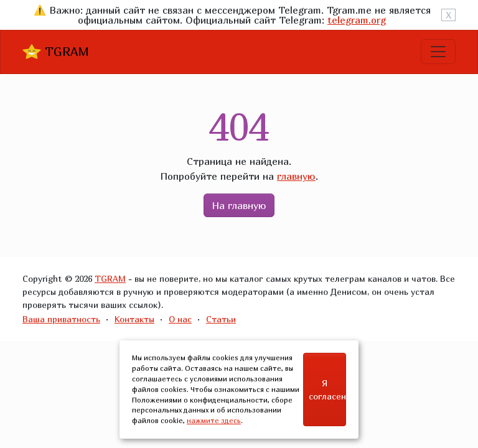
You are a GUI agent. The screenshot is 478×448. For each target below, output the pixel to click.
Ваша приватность (61, 319)
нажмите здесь (214, 420)
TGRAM (56, 52)
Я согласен (327, 390)
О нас (180, 319)
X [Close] (448, 15)
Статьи (221, 319)
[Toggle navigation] (438, 52)
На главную (239, 205)
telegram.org (357, 20)
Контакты (134, 319)
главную (296, 176)
